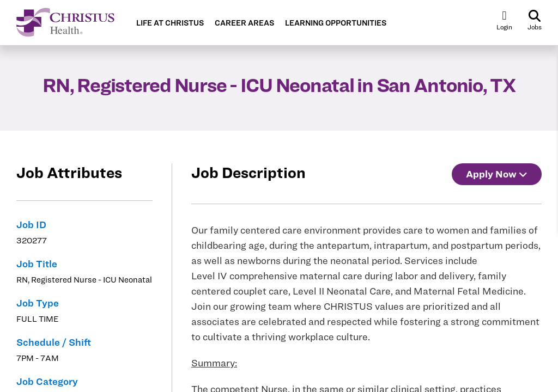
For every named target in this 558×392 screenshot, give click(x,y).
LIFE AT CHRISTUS (170, 23)
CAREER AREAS (244, 23)
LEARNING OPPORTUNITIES (336, 23)
